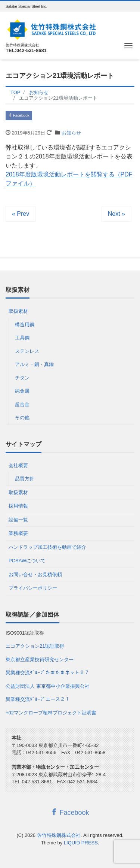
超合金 (22, 404)
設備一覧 (18, 520)
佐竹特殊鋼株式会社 (59, 835)
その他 (22, 418)
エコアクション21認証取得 (35, 646)
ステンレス (27, 351)
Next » (116, 214)
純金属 (22, 391)
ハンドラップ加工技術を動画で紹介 (47, 547)
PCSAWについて (27, 561)
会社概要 (18, 465)
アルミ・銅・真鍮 (34, 364)
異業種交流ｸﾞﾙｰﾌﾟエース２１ (38, 699)
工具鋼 (22, 338)
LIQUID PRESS (81, 843)
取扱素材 (18, 311)
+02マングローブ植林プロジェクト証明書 (51, 713)
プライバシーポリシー (33, 588)
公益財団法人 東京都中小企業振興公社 (48, 686)
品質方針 (25, 479)
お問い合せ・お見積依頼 (35, 574)
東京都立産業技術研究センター (40, 660)
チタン (22, 378)
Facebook (19, 116)
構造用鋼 (25, 325)
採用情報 (18, 506)
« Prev (21, 214)
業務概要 (18, 533)
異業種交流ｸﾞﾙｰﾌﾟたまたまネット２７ (47, 673)
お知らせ (71, 133)
